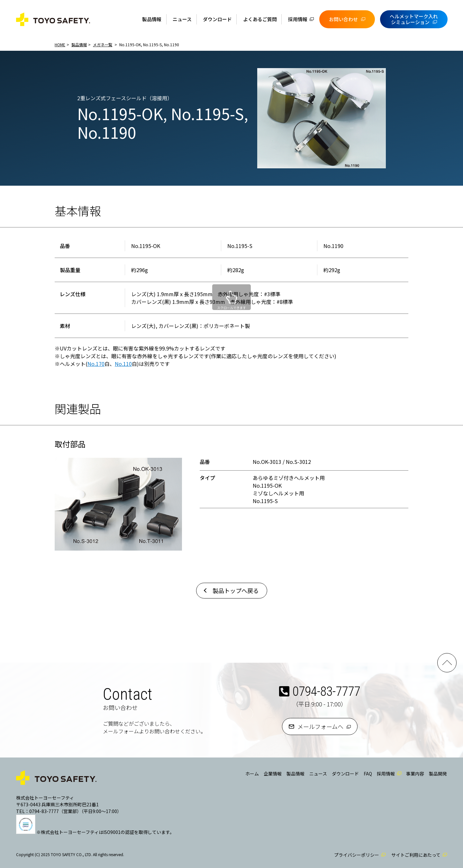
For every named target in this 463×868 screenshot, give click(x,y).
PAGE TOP (447, 663)
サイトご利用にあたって (416, 855)
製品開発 (438, 774)
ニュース (182, 19)
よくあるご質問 (260, 19)
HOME (60, 44)
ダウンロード (217, 19)
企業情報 (273, 774)
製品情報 (152, 19)
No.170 (96, 364)
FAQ (368, 774)
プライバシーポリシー (357, 855)
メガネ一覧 (103, 44)
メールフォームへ (320, 726)
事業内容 (415, 774)
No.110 (123, 364)
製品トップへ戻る (236, 590)
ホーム (252, 774)
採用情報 (298, 19)
